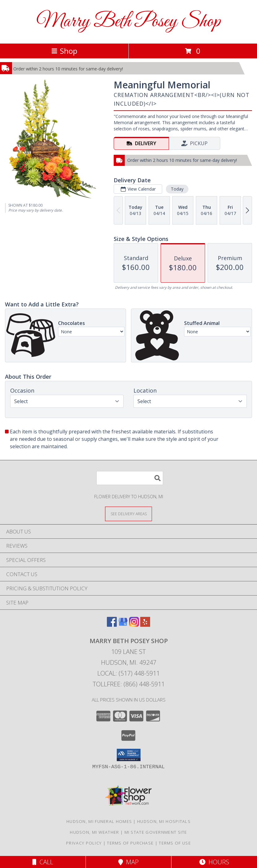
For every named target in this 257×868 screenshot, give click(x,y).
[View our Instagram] (134, 625)
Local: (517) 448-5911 (128, 673)
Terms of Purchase (130, 843)
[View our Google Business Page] (123, 625)
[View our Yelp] (145, 625)
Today (177, 189)
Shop (64, 51)
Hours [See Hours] (214, 862)
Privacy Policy (84, 843)
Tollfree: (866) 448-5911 (129, 684)
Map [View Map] (128, 862)
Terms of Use (175, 843)
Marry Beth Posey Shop (128, 22)
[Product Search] (130, 478)
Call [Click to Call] (43, 862)
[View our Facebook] (112, 625)
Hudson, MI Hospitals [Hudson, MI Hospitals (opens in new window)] (164, 821)
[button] (129, 755)
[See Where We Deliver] (128, 514)
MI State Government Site (156, 832)
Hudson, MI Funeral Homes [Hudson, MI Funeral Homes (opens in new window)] (99, 821)
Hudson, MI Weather (94, 832)
